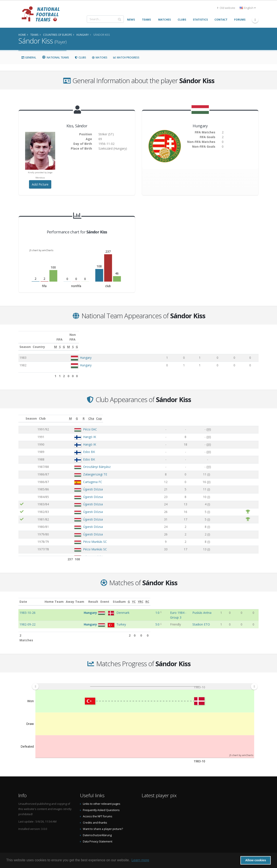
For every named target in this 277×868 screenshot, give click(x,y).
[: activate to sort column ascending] (22, 414)
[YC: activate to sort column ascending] (237, 597)
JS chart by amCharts (41, 250)
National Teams (55, 57)
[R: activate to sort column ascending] (206, 414)
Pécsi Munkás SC (81, 537)
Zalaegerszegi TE (81, 470)
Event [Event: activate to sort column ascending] (156, 597)
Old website (226, 8)
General (29, 57)
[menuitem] (145, 673)
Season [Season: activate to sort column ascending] (25, 342)
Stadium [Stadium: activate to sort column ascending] (205, 597)
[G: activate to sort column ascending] (196, 342)
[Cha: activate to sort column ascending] (231, 414)
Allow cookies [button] (256, 860)
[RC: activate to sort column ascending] (255, 597)
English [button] (248, 8)
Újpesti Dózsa (78, 484)
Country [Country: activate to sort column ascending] (77, 342)
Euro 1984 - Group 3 (165, 608)
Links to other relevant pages (102, 790)
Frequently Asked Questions (101, 796)
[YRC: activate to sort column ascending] (246, 597)
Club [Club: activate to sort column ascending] (63, 414)
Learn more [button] (140, 860)
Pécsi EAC (76, 424)
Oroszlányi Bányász (82, 462)
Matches (100, 57)
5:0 (141, 615)
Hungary (85, 353)
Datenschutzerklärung (97, 821)
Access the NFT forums (98, 803)
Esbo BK (75, 447)
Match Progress (126, 57)
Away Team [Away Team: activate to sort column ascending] (106, 597)
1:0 (141, 608)
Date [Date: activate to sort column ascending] (23, 597)
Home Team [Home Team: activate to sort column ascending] (85, 597)
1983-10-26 (27, 608)
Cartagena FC (78, 477)
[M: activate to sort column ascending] (167, 342)
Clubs (80, 57)
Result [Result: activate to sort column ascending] (142, 597)
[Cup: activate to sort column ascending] (249, 414)
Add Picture (40, 184)
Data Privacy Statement (98, 828)
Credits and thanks (95, 809)
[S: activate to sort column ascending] (182, 342)
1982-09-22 (27, 615)
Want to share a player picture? (103, 815)
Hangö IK (75, 432)
